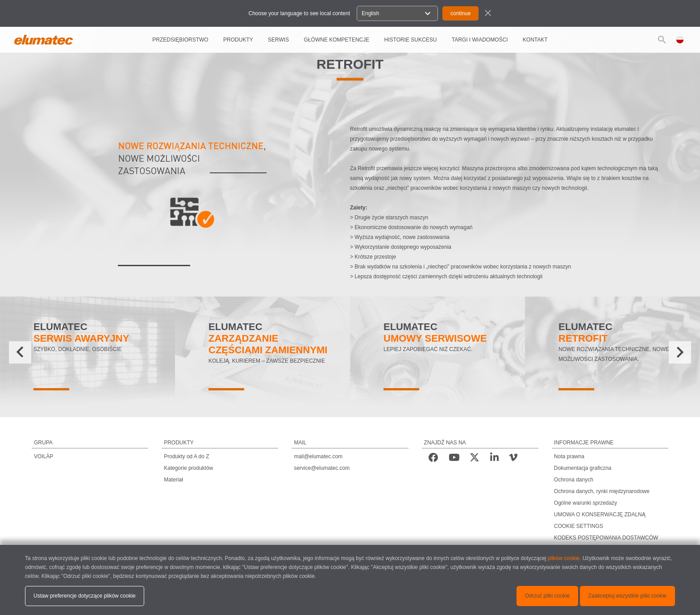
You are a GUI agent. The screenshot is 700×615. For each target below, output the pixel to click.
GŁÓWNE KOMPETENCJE (337, 40)
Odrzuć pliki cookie (548, 596)
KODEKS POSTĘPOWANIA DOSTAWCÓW (606, 538)
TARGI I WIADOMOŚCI (480, 40)
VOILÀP (44, 456)
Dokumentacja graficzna (583, 468)
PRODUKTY (238, 40)
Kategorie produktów (188, 468)
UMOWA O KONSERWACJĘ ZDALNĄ (600, 515)
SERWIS (278, 40)
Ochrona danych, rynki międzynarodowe (602, 491)
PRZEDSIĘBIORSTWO (180, 40)
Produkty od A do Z (186, 456)
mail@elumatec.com (318, 456)
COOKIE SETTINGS (579, 526)
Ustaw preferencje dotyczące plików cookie (85, 596)
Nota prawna (569, 456)
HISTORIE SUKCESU (411, 40)
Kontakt (535, 40)
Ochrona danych (574, 480)
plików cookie (564, 558)
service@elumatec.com (322, 468)
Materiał (173, 480)
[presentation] (20, 352)
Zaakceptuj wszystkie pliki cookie (627, 596)
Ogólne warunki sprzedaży (585, 503)
